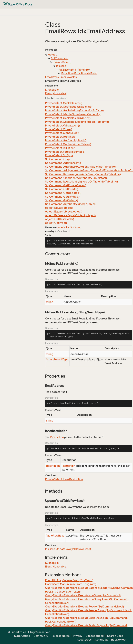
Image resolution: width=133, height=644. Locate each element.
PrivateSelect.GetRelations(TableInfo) (69, 107)
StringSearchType (57, 359)
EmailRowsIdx (68, 77)
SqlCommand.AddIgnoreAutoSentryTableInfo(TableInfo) (80, 167)
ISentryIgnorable (56, 93)
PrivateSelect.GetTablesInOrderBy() (68, 118)
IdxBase (61, 66)
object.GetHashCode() (60, 219)
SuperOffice (63, 227)
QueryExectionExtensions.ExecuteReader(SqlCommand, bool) (84, 606)
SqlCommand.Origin (58, 159)
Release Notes (61, 636)
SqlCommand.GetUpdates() (63, 193)
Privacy (78, 636)
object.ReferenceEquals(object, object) (70, 215)
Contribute (102, 640)
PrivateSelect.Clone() (59, 129)
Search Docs (115, 636)
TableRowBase (55, 536)
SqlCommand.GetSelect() (61, 200)
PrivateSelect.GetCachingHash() (66, 140)
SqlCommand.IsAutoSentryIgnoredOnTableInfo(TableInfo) (81, 182)
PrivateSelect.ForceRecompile (65, 152)
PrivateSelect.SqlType (59, 155)
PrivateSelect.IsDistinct (60, 148)
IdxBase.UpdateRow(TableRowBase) (68, 549)
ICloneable (52, 90)
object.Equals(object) (59, 208)
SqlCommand (60, 58)
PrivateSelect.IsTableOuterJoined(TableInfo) (73, 114)
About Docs (84, 640)
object (52, 55)
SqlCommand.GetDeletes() (62, 197)
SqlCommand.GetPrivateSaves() (66, 185)
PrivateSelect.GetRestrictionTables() (68, 144)
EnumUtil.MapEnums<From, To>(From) (69, 580)
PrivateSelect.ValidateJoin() (62, 125)
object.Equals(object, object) (64, 211)
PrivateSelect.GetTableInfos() (64, 103)
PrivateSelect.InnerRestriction (64, 479)
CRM (72, 227)
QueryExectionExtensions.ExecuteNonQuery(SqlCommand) (83, 595)
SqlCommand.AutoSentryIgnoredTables (70, 204)
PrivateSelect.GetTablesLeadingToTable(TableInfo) (77, 122)
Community (41, 636)
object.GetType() (56, 223)
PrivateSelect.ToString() (60, 137)
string (50, 302)
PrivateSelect (62, 62)
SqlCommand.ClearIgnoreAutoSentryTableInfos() (76, 178)
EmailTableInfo (80, 70)
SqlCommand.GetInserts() (62, 189)
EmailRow (67, 73)
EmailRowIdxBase (85, 73)
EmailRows (52, 77)
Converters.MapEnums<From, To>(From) (71, 584)
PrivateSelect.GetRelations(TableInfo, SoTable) (74, 110)
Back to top (118, 640)
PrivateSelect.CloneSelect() (63, 133)
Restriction (57, 437)
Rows (77, 227)
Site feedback (95, 636)
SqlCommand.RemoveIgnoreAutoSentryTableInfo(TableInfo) (83, 174)
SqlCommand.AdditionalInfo (63, 163)
